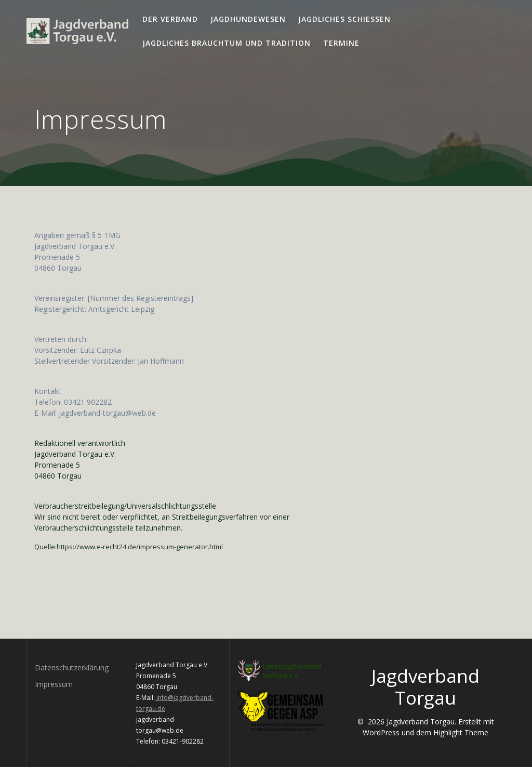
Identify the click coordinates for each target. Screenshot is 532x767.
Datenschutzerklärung (72, 667)
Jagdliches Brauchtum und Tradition (227, 43)
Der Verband (170, 19)
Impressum (54, 684)
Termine (341, 43)
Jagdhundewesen (248, 19)
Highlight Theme (461, 732)
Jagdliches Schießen (344, 19)
